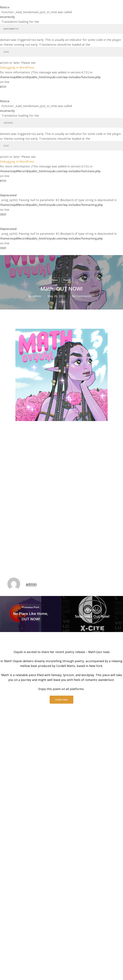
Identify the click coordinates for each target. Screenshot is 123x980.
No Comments (82, 296)
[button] (114, 6)
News (55, 280)
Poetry (67, 280)
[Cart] (107, 6)
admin (37, 296)
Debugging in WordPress (17, 67)
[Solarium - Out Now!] (92, 614)
